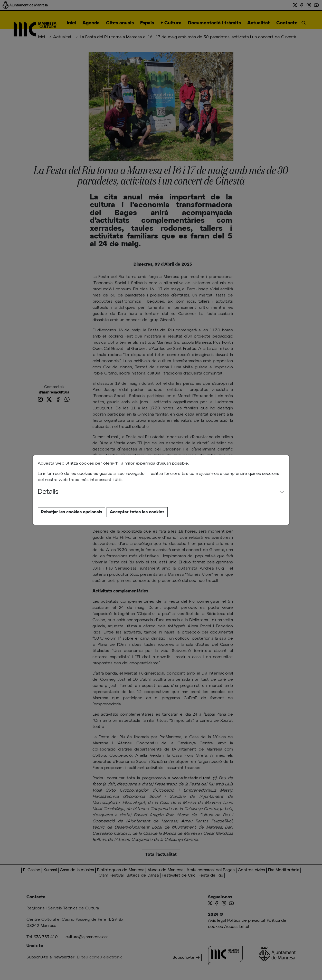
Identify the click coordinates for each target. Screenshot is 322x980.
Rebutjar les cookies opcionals (72, 512)
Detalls (48, 492)
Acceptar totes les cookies (137, 512)
